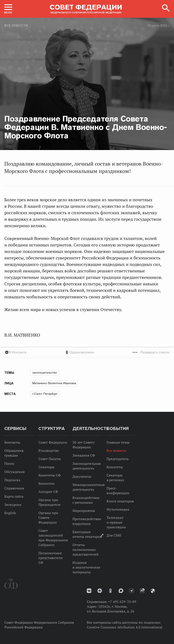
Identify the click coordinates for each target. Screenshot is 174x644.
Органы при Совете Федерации (48, 518)
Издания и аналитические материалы (86, 567)
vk (89, 591)
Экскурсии (13, 505)
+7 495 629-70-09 (122, 602)
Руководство (49, 451)
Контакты (12, 442)
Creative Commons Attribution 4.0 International (125, 627)
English (10, 513)
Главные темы (118, 442)
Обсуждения (14, 472)
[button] (8, 9)
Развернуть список (155, 352)
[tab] (87, 352)
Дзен (100, 591)
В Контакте (17, 352)
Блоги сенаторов (120, 501)
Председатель (118, 459)
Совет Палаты (50, 459)
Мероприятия (84, 511)
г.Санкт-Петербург (45, 394)
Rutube (142, 591)
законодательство (45, 372)
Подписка (12, 480)
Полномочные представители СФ (51, 558)
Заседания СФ (84, 455)
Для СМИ (114, 535)
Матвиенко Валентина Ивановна (54, 383)
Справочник (14, 488)
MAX (121, 591)
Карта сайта (14, 496)
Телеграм (132, 591)
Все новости (16, 26)
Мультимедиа (118, 509)
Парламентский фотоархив (153, 591)
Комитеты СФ (50, 475)
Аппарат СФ (48, 492)
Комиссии (46, 483)
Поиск (9, 463)
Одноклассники (82, 352)
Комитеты (115, 467)
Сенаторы (46, 467)
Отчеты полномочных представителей (85, 550)
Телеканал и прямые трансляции (116, 522)
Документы (82, 476)
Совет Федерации (53, 442)
